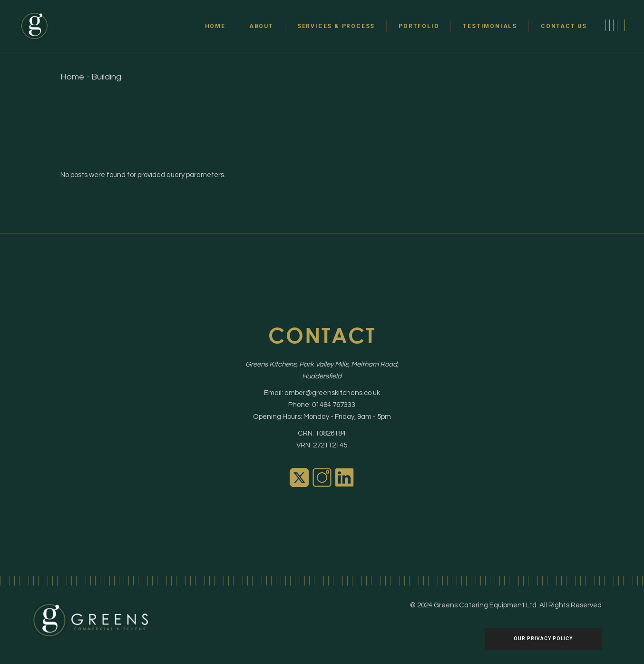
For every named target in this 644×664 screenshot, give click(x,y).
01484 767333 (334, 405)
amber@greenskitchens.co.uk (332, 393)
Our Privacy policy (543, 639)
